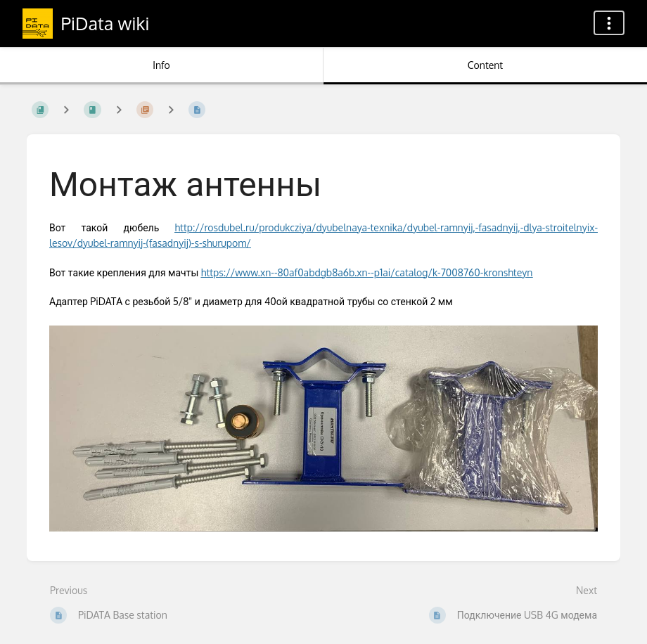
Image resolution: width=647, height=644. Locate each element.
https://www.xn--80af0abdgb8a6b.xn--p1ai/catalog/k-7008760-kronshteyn (367, 272)
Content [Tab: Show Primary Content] (485, 65)
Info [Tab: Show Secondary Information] (161, 65)
